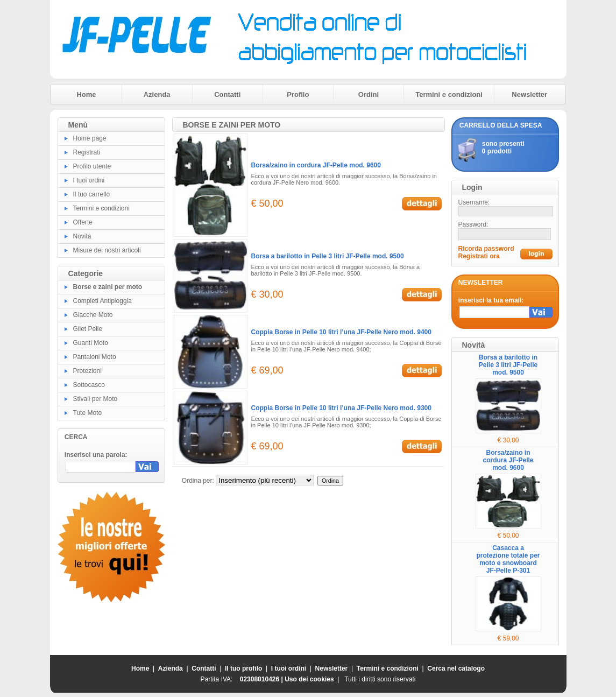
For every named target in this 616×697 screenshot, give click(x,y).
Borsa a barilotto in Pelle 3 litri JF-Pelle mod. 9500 (328, 256)
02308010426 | (262, 679)
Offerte (83, 222)
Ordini (369, 94)
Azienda (157, 94)
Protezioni (87, 371)
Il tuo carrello (92, 194)
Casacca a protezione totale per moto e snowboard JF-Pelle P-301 (508, 559)
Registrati (87, 152)
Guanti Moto (91, 343)
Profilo (298, 94)
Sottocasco (89, 385)
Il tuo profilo (243, 668)
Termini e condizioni (449, 94)
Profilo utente (92, 166)
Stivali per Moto (95, 399)
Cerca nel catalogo (456, 668)
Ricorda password (486, 249)
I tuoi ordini (89, 180)
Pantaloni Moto (95, 357)
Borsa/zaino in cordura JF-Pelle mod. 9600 (316, 165)
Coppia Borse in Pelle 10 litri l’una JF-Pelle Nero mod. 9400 (341, 332)
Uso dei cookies (309, 679)
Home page (90, 138)
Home (86, 94)
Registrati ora (479, 256)
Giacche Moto (93, 315)
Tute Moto (88, 413)
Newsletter (529, 94)
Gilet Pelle (88, 329)
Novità (82, 236)
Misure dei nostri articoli (107, 250)
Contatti (227, 94)
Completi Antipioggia (102, 301)
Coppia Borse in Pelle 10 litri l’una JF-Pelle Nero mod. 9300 (341, 408)
